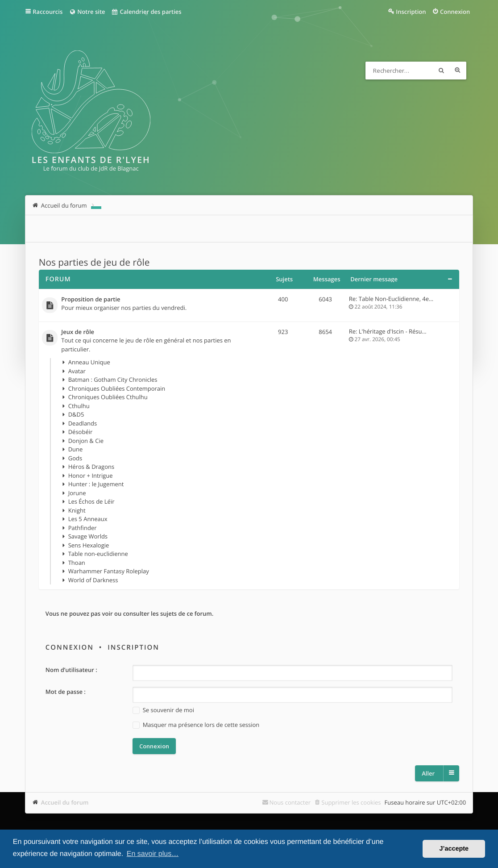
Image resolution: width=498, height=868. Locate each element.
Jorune (77, 493)
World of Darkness (93, 580)
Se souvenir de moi (163, 710)
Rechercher (441, 71)
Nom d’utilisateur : (71, 670)
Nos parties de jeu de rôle (94, 263)
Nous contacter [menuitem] (290, 802)
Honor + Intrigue (91, 476)
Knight (77, 510)
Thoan (77, 563)
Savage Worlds (88, 536)
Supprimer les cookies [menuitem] (351, 802)
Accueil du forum (65, 802)
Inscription (133, 647)
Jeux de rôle (78, 332)
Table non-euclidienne (98, 554)
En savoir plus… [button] (153, 854)
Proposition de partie (91, 300)
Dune (76, 449)
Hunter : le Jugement (96, 484)
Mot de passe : (66, 692)
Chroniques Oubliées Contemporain (117, 388)
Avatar (77, 371)
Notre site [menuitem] (87, 12)
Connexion (70, 647)
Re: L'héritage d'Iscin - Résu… (388, 331)
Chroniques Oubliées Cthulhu (108, 397)
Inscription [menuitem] (411, 12)
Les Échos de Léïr (91, 501)
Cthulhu (79, 406)
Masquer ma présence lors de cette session (196, 725)
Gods (75, 458)
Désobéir (81, 432)
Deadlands (83, 423)
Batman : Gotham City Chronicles (113, 380)
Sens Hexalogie (89, 545)
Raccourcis (48, 12)
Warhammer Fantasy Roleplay (109, 571)
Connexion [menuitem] (455, 12)
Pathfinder (83, 528)
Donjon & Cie (86, 441)
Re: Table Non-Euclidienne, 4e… (391, 299)
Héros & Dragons (91, 467)
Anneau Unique (89, 362)
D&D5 (76, 414)
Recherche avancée (457, 71)
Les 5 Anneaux (88, 519)
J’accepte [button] (454, 849)
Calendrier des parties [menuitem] (147, 12)
